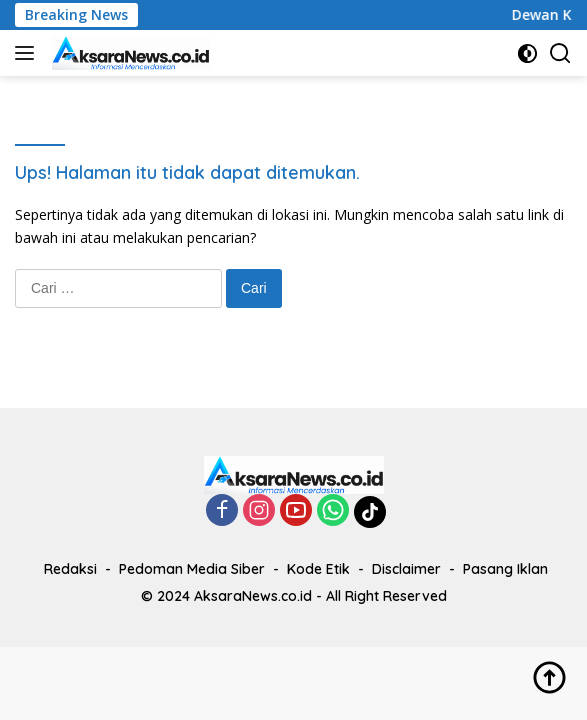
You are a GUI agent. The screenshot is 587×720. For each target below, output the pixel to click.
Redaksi (70, 569)
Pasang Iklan (505, 569)
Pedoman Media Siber (192, 569)
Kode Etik (318, 569)
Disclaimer (406, 569)
